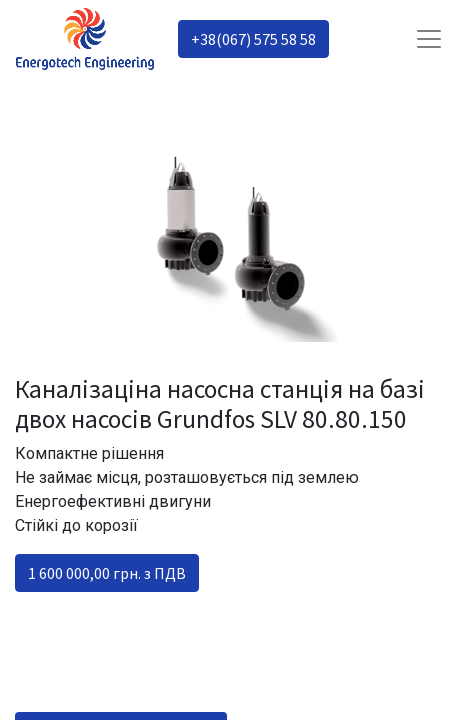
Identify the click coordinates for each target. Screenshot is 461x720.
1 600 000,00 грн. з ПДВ (107, 573)
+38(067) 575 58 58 (253, 39)
